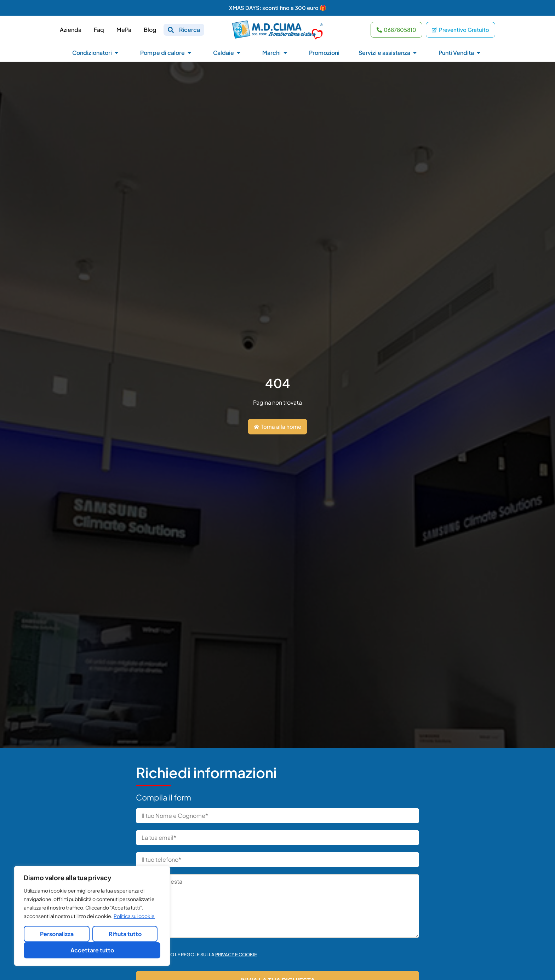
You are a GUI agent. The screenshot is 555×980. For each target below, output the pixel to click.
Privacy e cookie (236, 955)
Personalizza (57, 934)
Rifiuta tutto (125, 934)
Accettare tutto (92, 950)
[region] (92, 916)
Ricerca (190, 30)
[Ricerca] (171, 30)
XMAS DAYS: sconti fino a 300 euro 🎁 (278, 8)
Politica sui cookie (134, 916)
